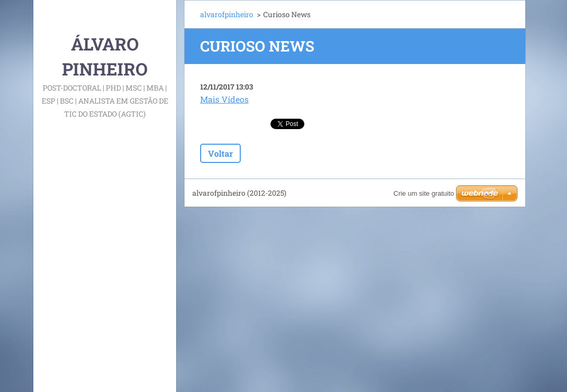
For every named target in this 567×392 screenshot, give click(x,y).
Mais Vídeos (224, 99)
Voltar (220, 153)
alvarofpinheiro (227, 14)
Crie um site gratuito (424, 193)
